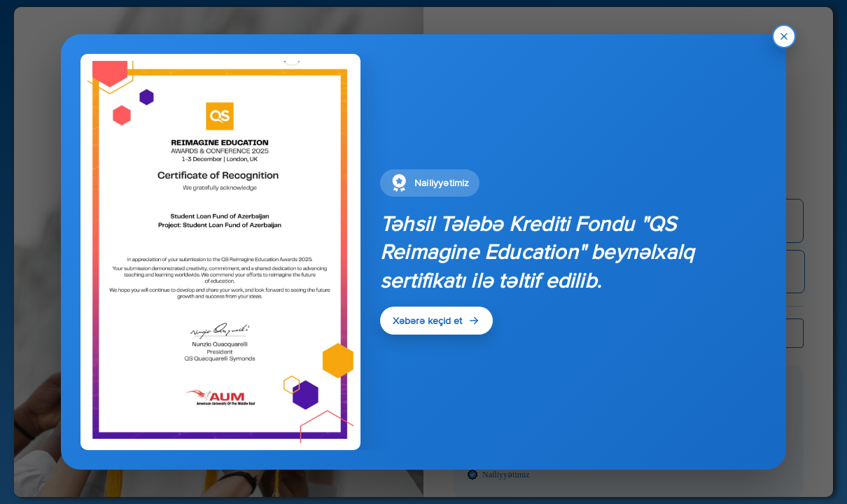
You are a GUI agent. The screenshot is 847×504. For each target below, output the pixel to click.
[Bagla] (784, 36)
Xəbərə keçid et (436, 321)
